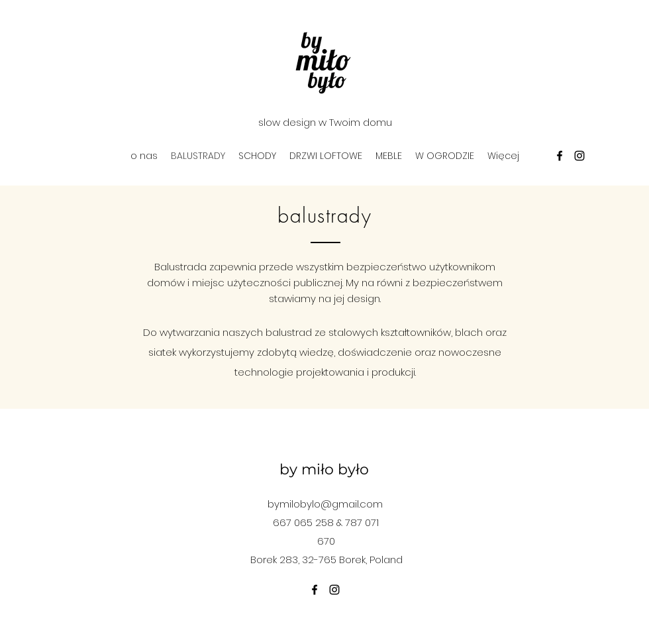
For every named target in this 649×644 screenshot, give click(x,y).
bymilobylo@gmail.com (325, 504)
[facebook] (560, 156)
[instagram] (579, 156)
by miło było (324, 469)
